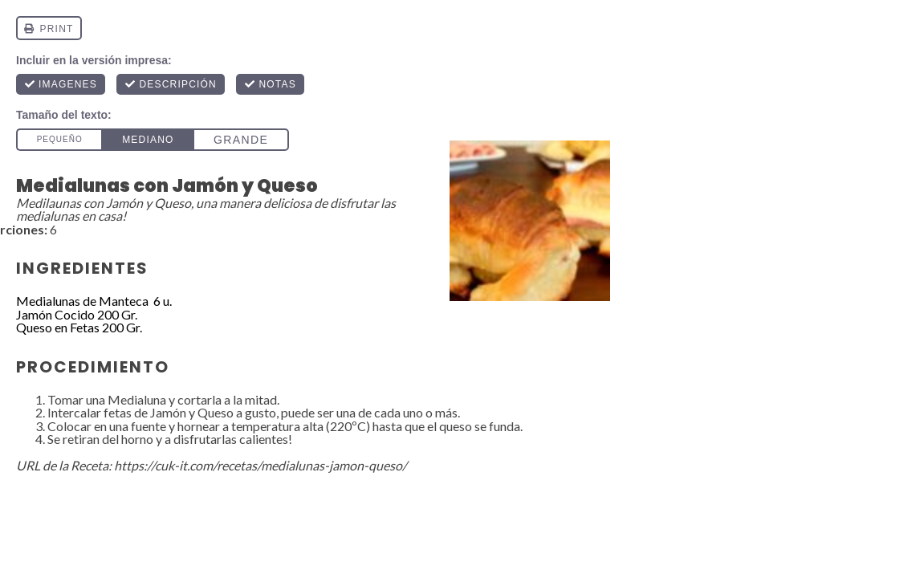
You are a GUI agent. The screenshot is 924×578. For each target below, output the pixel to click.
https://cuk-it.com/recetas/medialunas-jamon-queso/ (261, 465)
